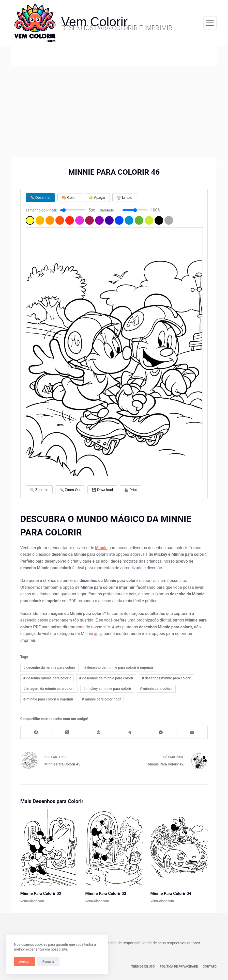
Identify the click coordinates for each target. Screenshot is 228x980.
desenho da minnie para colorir (49, 667)
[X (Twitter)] (67, 732)
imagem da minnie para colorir (49, 689)
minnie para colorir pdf (101, 699)
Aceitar (24, 962)
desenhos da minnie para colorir (106, 678)
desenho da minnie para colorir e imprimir (119, 667)
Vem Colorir (94, 22)
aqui (98, 634)
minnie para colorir (156, 689)
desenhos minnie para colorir (166, 678)
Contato (210, 967)
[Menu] (210, 23)
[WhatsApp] (161, 732)
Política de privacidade (179, 967)
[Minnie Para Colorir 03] (114, 847)
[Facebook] (36, 732)
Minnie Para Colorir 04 (171, 894)
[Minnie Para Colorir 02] (49, 847)
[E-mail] (192, 732)
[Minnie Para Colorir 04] (179, 847)
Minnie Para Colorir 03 (106, 894)
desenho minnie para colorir (47, 678)
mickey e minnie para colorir (107, 689)
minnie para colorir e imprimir (48, 699)
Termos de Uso (143, 967)
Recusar (48, 962)
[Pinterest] (98, 732)
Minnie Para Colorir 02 (41, 894)
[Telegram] (130, 732)
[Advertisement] (114, 104)
